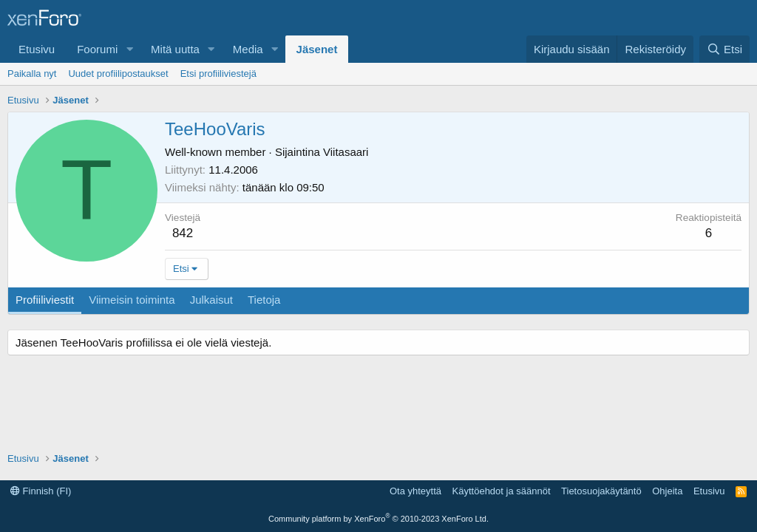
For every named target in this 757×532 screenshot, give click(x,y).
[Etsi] (724, 49)
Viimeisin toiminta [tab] (132, 300)
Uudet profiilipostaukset (118, 74)
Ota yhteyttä (415, 491)
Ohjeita (667, 491)
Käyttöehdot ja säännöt (502, 491)
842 (183, 233)
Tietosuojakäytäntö (601, 491)
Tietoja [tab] (264, 300)
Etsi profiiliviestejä (218, 74)
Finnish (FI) (41, 491)
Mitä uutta (175, 49)
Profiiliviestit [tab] (45, 300)
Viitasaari (346, 152)
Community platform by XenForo (378, 519)
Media (248, 49)
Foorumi (97, 49)
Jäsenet (317, 49)
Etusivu (37, 49)
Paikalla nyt (32, 74)
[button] (129, 49)
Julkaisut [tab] (211, 300)
